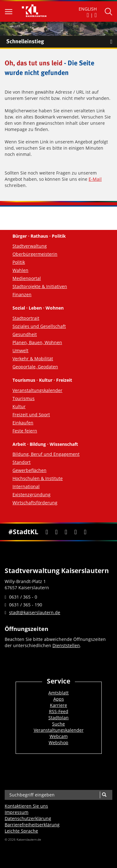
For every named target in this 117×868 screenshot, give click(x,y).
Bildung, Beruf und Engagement (46, 454)
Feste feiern (25, 431)
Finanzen (22, 294)
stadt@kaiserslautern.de (35, 612)
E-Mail (95, 179)
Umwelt (20, 350)
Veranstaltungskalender (37, 390)
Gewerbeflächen (29, 470)
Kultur (19, 406)
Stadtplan (58, 718)
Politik (19, 262)
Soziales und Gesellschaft (39, 326)
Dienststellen (66, 645)
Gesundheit (25, 334)
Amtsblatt (58, 693)
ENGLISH (88, 9)
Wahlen (20, 270)
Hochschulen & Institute (38, 478)
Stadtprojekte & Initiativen (40, 286)
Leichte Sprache (21, 831)
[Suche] (104, 795)
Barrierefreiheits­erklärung (32, 825)
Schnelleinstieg (62, 42)
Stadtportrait (26, 318)
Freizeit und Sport (31, 415)
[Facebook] (47, 532)
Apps (59, 699)
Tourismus (24, 398)
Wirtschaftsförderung (35, 503)
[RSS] (85, 532)
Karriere (58, 705)
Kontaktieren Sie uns (26, 806)
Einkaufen (23, 423)
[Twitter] (56, 532)
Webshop (58, 742)
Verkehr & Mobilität (33, 359)
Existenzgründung (32, 495)
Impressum (17, 812)
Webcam (59, 736)
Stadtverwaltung (30, 246)
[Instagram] (76, 532)
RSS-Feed (59, 711)
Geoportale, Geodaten (35, 367)
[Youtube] (66, 532)
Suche (58, 724)
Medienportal (27, 278)
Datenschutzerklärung (28, 818)
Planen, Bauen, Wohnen (37, 342)
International (26, 486)
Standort (22, 462)
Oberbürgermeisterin (35, 254)
